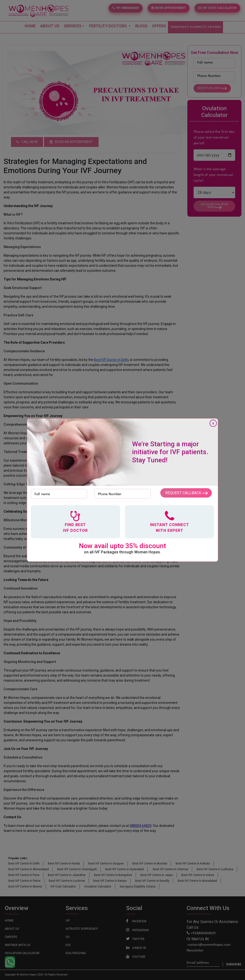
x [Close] (213, 423)
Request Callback (186, 493)
